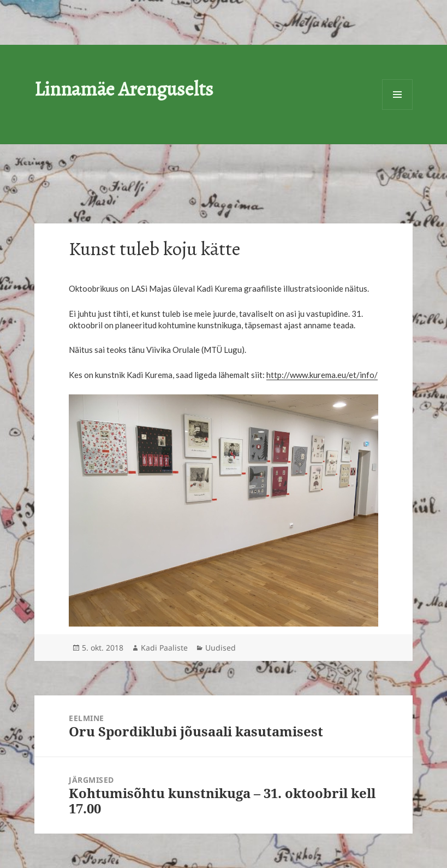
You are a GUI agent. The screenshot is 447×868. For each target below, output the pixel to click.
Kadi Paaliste (164, 648)
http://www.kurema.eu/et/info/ (322, 375)
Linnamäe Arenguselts (124, 89)
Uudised (220, 648)
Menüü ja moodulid (397, 95)
